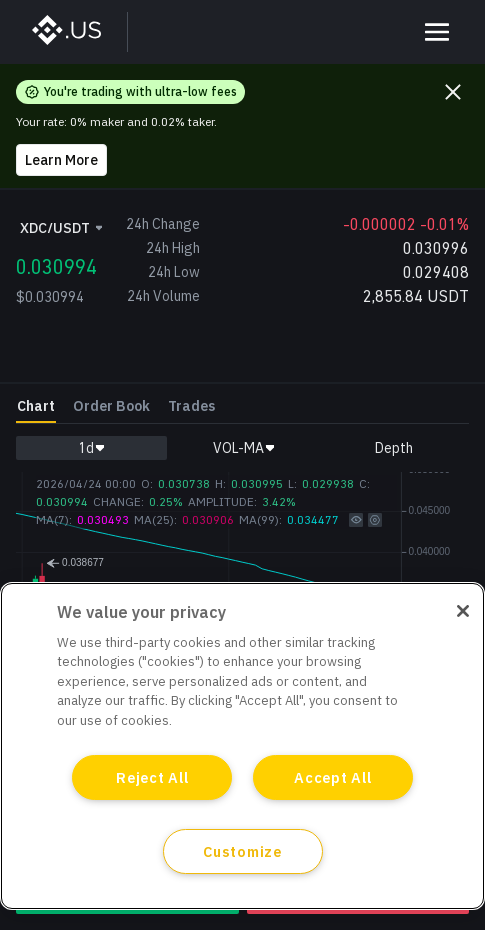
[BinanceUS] (76, 32)
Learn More (61, 160)
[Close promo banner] (453, 92)
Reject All (152, 777)
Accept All (332, 777)
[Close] (463, 611)
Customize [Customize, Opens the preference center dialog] (242, 851)
